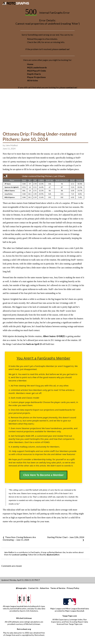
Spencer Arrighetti (12, 187)
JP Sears (8, 184)
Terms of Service (58, 588)
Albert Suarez (10, 191)
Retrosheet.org (24, 629)
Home (30, 64)
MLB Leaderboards (37, 67)
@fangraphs (21, 588)
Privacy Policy (73, 588)
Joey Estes (8, 194)
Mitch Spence (10, 197)
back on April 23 (34, 344)
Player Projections (36, 77)
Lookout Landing (19, 555)
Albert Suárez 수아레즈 (54, 336)
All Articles (33, 80)
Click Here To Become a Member (43, 475)
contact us (64, 49)
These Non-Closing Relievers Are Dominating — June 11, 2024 (19, 538)
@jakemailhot (53, 555)
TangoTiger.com (70, 616)
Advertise (44, 588)
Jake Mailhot (12, 145)
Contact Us (33, 588)
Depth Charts (34, 74)
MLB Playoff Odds (37, 71)
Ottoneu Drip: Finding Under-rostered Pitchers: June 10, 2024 (40, 137)
